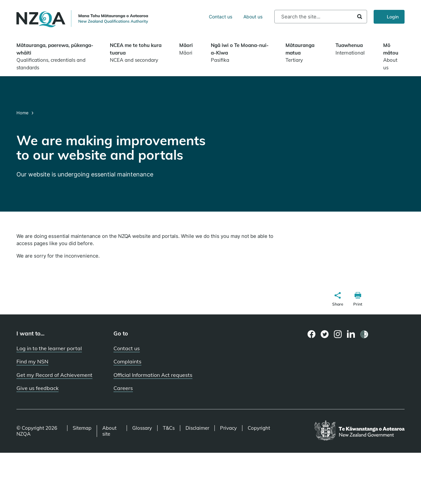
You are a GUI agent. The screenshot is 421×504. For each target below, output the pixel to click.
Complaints (127, 361)
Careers (123, 388)
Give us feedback (37, 388)
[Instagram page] (338, 334)
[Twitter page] (325, 334)
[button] (338, 300)
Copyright (259, 428)
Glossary (142, 428)
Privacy (228, 428)
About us (253, 17)
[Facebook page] (312, 334)
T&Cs (169, 428)
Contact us (221, 17)
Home (23, 113)
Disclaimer (197, 428)
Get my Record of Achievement (54, 375)
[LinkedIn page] (351, 334)
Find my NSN (32, 361)
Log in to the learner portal (49, 348)
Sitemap (82, 428)
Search (360, 17)
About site (109, 431)
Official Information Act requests (153, 375)
